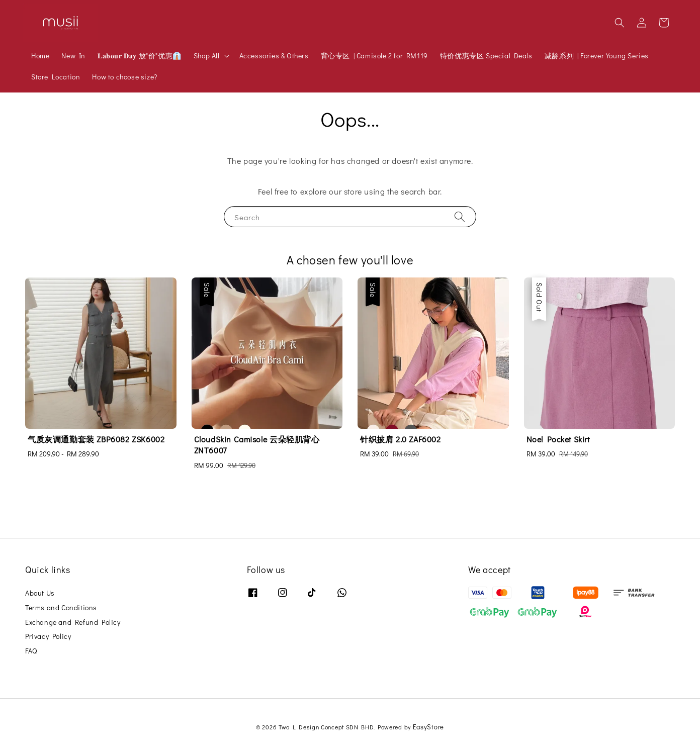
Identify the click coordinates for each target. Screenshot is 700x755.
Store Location (56, 77)
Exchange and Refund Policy (73, 622)
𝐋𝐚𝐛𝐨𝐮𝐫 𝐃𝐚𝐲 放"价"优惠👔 (140, 56)
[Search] (460, 216)
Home (40, 56)
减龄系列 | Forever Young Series (597, 56)
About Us (40, 593)
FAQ (31, 651)
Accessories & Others (274, 56)
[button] (620, 23)
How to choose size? (124, 77)
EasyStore (428, 727)
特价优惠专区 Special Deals (486, 56)
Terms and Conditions (61, 607)
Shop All (207, 56)
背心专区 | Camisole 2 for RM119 (374, 56)
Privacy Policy (48, 636)
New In (73, 56)
